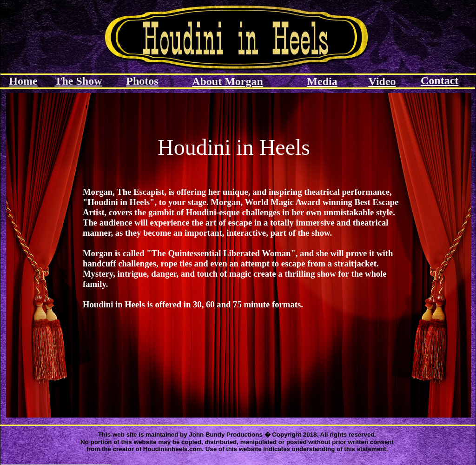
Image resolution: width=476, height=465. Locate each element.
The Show (78, 81)
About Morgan (228, 81)
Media (322, 81)
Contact (440, 80)
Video (382, 81)
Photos (142, 81)
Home (23, 81)
